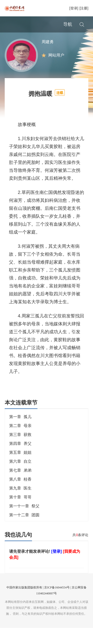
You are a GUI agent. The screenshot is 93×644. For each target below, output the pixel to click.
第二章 (20, 442)
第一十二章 (24, 531)
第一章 (20, 433)
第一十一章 (24, 522)
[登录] (74, 8)
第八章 (20, 495)
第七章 (20, 486)
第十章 (20, 513)
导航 (68, 24)
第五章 (20, 469)
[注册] (84, 8)
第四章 (20, 460)
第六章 (20, 477)
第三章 (20, 451)
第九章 (20, 504)
